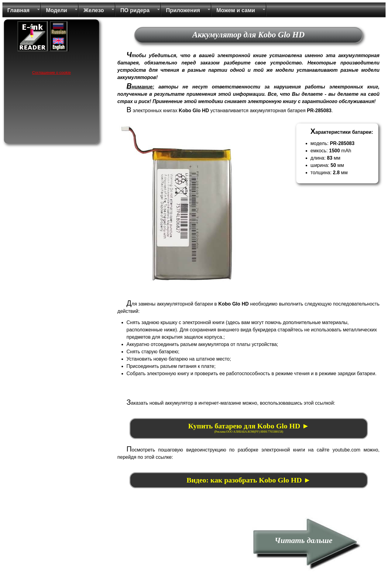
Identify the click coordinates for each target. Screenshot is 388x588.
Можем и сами (236, 10)
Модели (57, 10)
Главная (18, 10)
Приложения (183, 10)
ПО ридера (135, 10)
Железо (94, 10)
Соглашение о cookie (52, 73)
